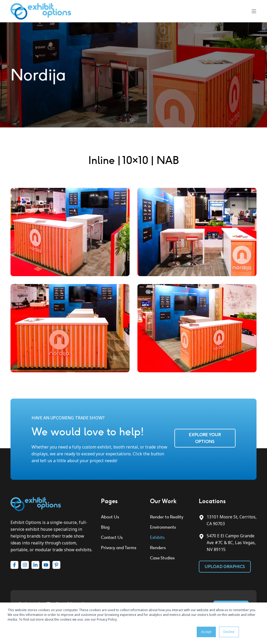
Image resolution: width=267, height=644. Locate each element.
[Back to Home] (41, 11)
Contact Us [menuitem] (112, 537)
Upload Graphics (225, 567)
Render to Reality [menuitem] (167, 517)
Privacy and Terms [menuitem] (119, 548)
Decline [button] (229, 632)
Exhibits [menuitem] (157, 537)
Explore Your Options (205, 438)
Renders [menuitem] (158, 548)
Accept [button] (206, 632)
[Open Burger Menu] (254, 11)
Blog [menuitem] (105, 527)
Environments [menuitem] (163, 527)
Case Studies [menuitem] (162, 558)
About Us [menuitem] (110, 517)
